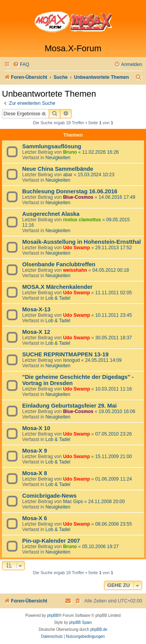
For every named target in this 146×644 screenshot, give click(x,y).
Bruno (70, 152)
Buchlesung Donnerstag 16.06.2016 (70, 191)
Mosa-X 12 (36, 332)
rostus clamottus (82, 220)
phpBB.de (99, 629)
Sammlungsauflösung (52, 146)
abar (68, 175)
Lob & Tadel (58, 298)
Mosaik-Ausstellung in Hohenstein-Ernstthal (82, 242)
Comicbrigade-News (49, 496)
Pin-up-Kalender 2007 (51, 541)
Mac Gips (73, 502)
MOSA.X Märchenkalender (57, 287)
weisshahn (75, 270)
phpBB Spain (80, 622)
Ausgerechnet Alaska (51, 214)
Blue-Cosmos (78, 197)
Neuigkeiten (58, 158)
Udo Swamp (77, 248)
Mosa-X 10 (36, 428)
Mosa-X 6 (35, 518)
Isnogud (71, 360)
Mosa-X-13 (36, 309)
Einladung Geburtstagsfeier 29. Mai (69, 406)
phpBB (53, 615)
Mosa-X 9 (35, 451)
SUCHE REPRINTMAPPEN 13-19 (65, 354)
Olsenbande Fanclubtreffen (59, 264)
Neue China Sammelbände (58, 169)
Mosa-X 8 (35, 473)
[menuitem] (21, 65)
